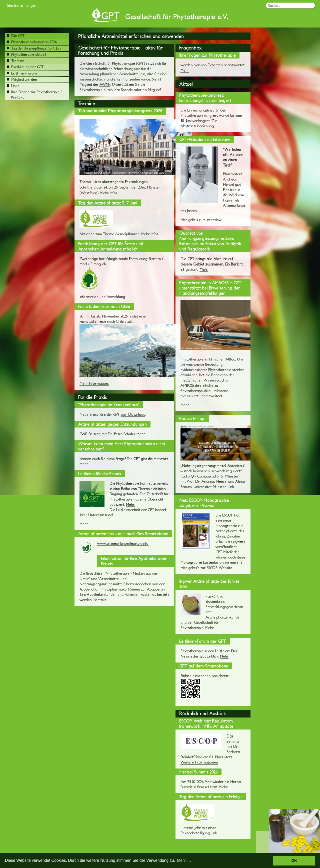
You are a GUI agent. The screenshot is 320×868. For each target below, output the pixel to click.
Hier (184, 220)
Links (13, 86)
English (32, 5)
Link (231, 487)
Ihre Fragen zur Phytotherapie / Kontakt (34, 94)
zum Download (133, 414)
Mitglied (154, 90)
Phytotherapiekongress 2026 (32, 42)
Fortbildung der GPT (25, 67)
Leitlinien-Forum (22, 73)
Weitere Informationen (199, 762)
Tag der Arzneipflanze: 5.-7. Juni (34, 48)
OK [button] (294, 860)
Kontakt (100, 600)
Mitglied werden (22, 79)
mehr (185, 405)
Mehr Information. (94, 383)
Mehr (84, 464)
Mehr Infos (109, 193)
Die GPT (16, 36)
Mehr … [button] (184, 860)
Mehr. (131, 504)
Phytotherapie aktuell (26, 54)
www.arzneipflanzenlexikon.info (123, 543)
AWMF (105, 84)
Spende (127, 90)
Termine (15, 61)
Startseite (15, 5)
